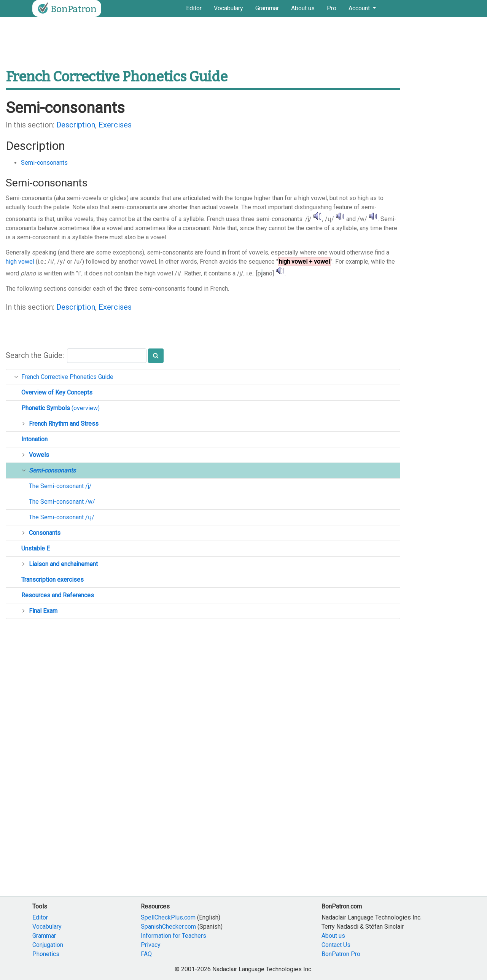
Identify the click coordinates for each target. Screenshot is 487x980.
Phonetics (46, 954)
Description (76, 125)
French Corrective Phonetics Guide (67, 377)
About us (303, 8)
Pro (332, 8)
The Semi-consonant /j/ (60, 486)
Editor (194, 8)
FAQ (146, 954)
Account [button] (360, 8)
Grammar (267, 8)
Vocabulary (228, 8)
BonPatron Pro (341, 954)
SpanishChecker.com (168, 927)
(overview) (60, 408)
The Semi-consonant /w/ (62, 502)
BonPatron (66, 8)
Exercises (115, 125)
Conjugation (48, 945)
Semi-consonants (44, 163)
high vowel (20, 262)
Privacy (151, 945)
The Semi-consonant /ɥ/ (62, 517)
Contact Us (336, 945)
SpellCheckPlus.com (168, 917)
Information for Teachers (173, 936)
